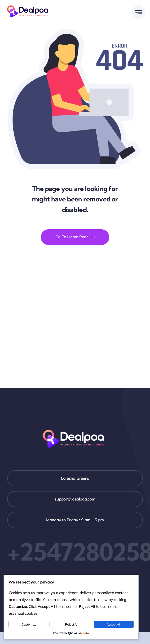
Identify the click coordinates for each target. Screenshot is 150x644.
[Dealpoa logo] (29, 5)
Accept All (114, 624)
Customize (29, 624)
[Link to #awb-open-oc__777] (139, 12)
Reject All (72, 624)
